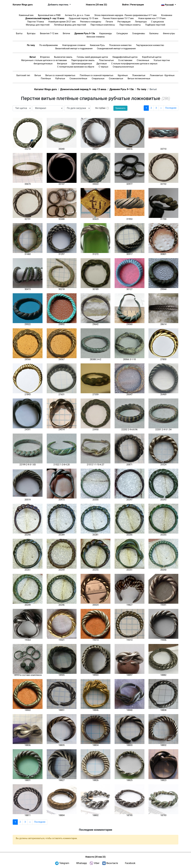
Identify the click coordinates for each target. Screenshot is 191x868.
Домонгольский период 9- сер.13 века (45, 18)
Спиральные (98, 79)
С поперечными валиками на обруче (76, 67)
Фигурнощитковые (43, 64)
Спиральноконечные (123, 67)
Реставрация (124, 22)
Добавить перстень (58, 5)
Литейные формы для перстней (70, 25)
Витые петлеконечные (139, 79)
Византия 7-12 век (49, 34)
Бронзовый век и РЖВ (49, 15)
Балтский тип (23, 75)
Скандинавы (139, 34)
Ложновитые (139, 75)
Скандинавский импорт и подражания (116, 49)
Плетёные (46, 79)
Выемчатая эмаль (63, 57)
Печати (109, 22)
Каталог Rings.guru (23, 5)
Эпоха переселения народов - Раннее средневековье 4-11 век (125, 15)
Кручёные (123, 75)
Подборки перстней (155, 25)
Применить (120, 108)
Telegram (64, 863)
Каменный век (26, 15)
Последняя (171, 108)
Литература (141, 22)
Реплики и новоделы (91, 22)
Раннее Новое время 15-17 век (118, 18)
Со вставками (125, 60)
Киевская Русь (97, 45)
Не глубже (100, 108)
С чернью (103, 67)
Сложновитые (116, 79)
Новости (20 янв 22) (96, 5)
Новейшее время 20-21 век (62, 22)
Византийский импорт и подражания (74, 49)
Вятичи (66, 34)
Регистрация (137, 5)
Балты (19, 34)
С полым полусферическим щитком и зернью (134, 64)
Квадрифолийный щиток (125, 57)
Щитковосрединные (82, 64)
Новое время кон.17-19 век (152, 18)
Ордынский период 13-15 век (83, 18)
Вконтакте (112, 863)
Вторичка (45, 57)
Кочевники (167, 15)
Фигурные (62, 64)
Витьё (33, 57)
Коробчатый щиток (152, 57)
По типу (31, 45)
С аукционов (158, 22)
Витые (38, 75)
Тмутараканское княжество (150, 45)
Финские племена (95, 37)
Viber (97, 863)
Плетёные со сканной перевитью (97, 75)
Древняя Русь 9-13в (85, 34)
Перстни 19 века (36, 22)
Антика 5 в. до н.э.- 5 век (77, 15)
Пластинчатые (106, 60)
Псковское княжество (120, 45)
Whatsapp (81, 863)
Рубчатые (60, 79)
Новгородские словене (74, 45)
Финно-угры (169, 34)
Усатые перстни (162, 60)
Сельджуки (122, 34)
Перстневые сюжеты (130, 25)
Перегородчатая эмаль (83, 60)
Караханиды (106, 34)
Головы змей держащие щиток (92, 57)
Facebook (130, 863)
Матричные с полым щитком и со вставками (44, 60)
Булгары (31, 34)
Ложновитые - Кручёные (162, 75)
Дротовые (102, 64)
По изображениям (48, 45)
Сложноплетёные (78, 79)
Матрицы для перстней (38, 25)
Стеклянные (143, 60)
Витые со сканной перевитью (60, 75)
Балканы (154, 34)
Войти (125, 5)
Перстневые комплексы (103, 25)
